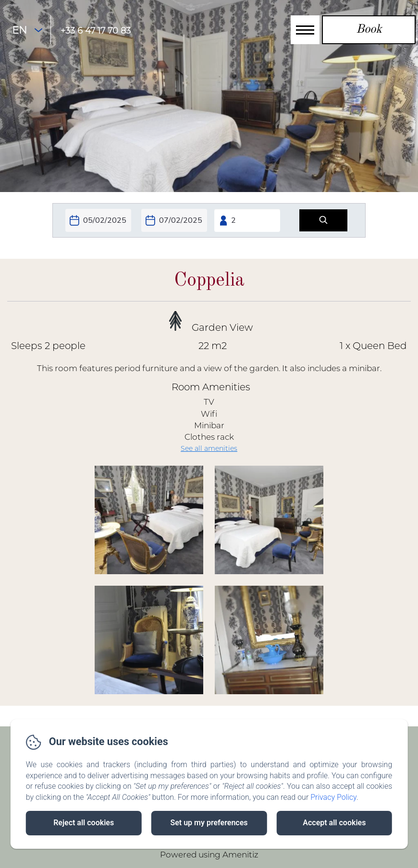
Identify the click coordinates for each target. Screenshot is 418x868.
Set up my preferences (209, 823)
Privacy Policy (333, 797)
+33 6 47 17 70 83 (96, 31)
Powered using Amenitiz (209, 855)
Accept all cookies (334, 823)
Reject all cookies (84, 823)
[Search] (323, 221)
